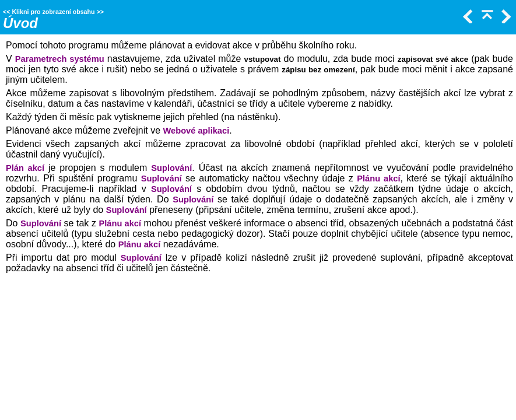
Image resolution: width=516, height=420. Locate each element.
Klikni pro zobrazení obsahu (53, 12)
